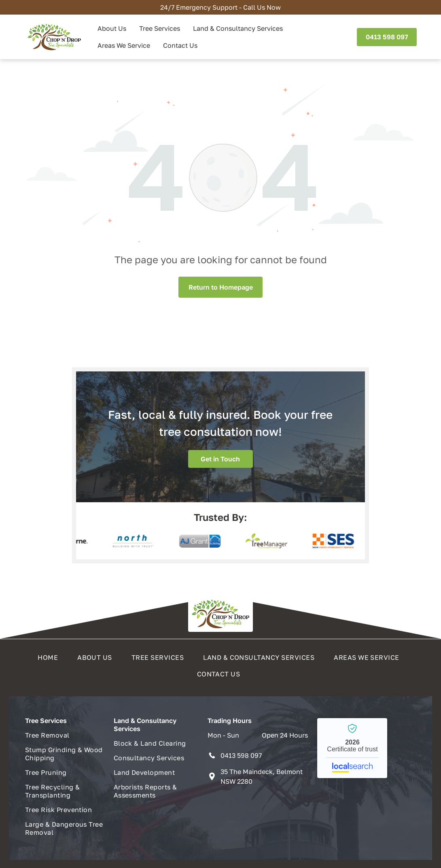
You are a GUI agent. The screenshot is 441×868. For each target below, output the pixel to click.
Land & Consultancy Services (238, 28)
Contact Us (180, 45)
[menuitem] (50, 655)
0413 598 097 (241, 755)
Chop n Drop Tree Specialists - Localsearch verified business (352, 748)
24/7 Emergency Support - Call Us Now (220, 7)
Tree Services (160, 28)
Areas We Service (124, 45)
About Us (112, 28)
